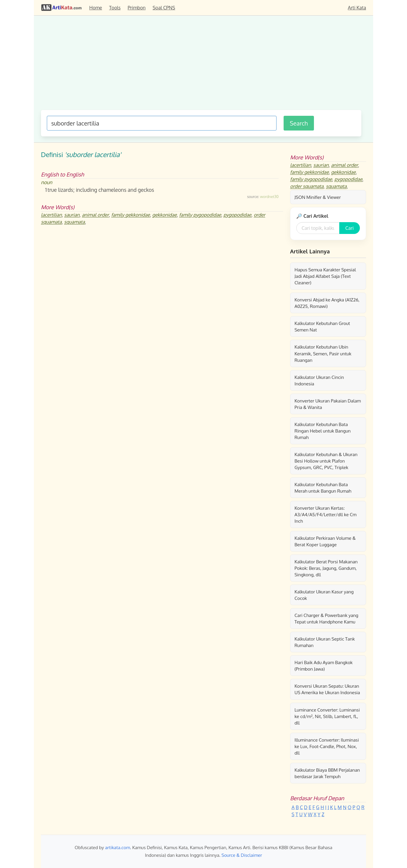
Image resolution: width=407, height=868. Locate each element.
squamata (75, 222)
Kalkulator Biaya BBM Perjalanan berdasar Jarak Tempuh (327, 773)
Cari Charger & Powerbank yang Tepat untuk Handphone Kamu (326, 618)
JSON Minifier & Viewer (318, 197)
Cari (350, 228)
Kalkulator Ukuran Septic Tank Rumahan (325, 642)
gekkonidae (164, 215)
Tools (115, 8)
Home (96, 8)
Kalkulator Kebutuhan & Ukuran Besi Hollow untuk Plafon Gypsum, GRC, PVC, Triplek (326, 461)
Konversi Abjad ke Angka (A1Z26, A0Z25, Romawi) (327, 303)
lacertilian (51, 215)
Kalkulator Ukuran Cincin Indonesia (319, 380)
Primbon (137, 8)
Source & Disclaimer (242, 855)
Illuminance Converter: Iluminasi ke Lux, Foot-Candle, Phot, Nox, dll (327, 746)
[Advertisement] (201, 66)
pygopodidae (238, 215)
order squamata (307, 187)
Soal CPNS (164, 8)
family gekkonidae (131, 215)
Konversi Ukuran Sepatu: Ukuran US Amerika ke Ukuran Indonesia (327, 689)
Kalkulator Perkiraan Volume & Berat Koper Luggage (325, 541)
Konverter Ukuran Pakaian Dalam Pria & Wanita (328, 404)
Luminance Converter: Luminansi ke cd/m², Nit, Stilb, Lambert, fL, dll (327, 716)
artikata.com (118, 847)
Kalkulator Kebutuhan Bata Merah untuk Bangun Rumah (323, 488)
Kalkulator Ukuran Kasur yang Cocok (324, 595)
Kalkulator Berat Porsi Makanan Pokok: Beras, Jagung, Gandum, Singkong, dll (326, 568)
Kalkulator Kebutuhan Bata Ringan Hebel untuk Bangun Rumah (323, 431)
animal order (95, 215)
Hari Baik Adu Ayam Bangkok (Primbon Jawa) (324, 666)
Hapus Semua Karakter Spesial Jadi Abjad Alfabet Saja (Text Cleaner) (325, 276)
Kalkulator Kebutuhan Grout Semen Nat (322, 326)
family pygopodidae (200, 215)
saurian (72, 215)
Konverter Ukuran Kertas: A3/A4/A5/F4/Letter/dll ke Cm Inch (325, 514)
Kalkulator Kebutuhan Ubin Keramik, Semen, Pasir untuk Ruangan (323, 353)
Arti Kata (357, 8)
